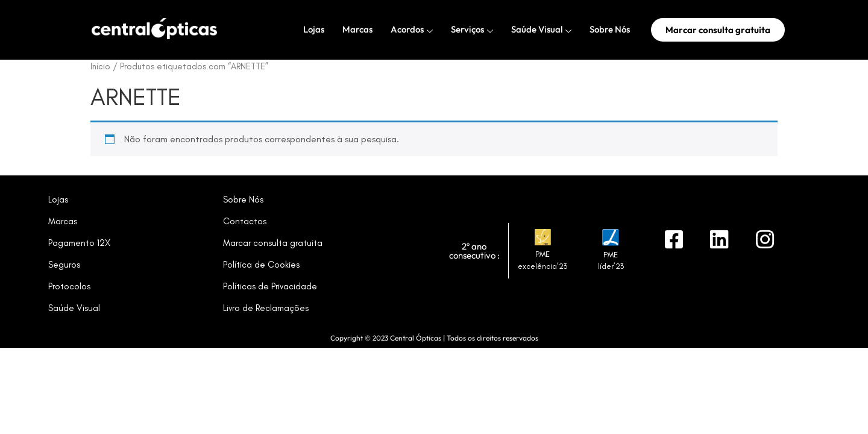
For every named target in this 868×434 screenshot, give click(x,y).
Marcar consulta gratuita (273, 243)
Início (100, 66)
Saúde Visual (541, 30)
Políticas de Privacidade (270, 286)
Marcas (357, 29)
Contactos (245, 221)
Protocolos (69, 286)
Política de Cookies (261, 265)
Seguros (64, 265)
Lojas (314, 29)
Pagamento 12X (79, 243)
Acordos (412, 30)
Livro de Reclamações (266, 308)
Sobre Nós (610, 29)
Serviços (472, 30)
